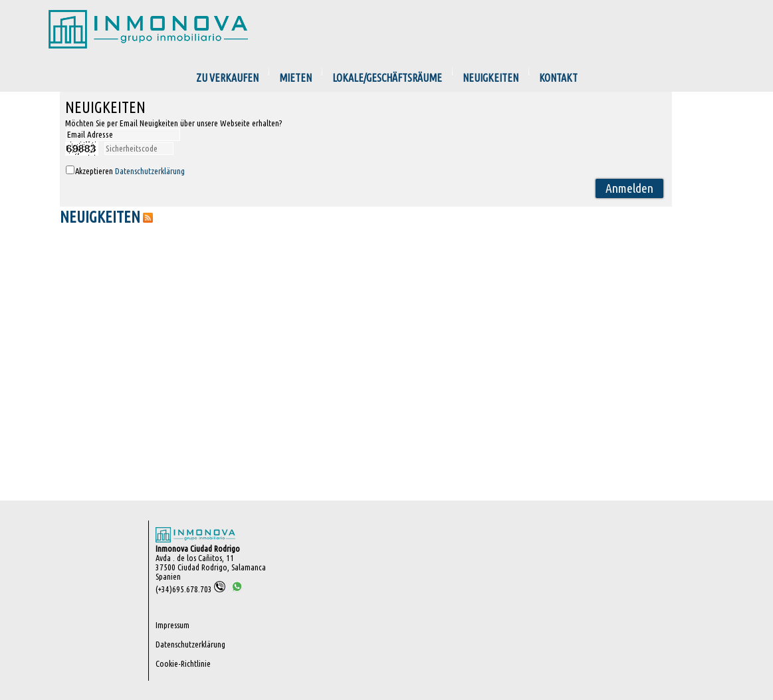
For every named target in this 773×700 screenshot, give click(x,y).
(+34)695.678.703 (190, 589)
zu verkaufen (227, 78)
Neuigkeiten (491, 78)
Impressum (172, 625)
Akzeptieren (130, 171)
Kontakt (558, 78)
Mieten (295, 78)
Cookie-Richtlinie (183, 663)
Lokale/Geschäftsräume (387, 78)
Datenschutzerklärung (150, 171)
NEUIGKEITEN (100, 217)
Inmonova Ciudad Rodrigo (198, 548)
